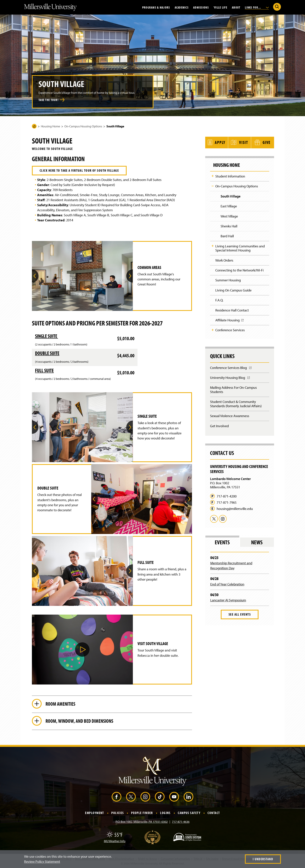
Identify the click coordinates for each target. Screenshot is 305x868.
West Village (229, 216)
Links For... (257, 7)
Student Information (230, 176)
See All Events (240, 614)
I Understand (263, 859)
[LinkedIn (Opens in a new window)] (188, 797)
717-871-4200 (227, 496)
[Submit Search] (277, 7)
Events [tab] (222, 542)
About (236, 7)
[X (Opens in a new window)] (131, 797)
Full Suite (44, 370)
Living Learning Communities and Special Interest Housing (240, 248)
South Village (231, 196)
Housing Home (50, 126)
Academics (182, 7)
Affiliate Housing (230, 321)
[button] (82, 650)
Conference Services (230, 330)
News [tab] (257, 542)
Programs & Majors (156, 7)
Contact (214, 813)
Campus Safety (189, 813)
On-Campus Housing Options (83, 126)
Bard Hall (227, 236)
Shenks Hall (229, 226)
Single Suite (46, 336)
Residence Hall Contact (232, 310)
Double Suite (47, 353)
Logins (165, 813)
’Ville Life (220, 7)
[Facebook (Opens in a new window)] (117, 797)
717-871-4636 (181, 822)
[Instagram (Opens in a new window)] (145, 797)
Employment (94, 813)
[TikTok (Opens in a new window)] (160, 797)
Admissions (201, 7)
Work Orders (224, 260)
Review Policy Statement (42, 861)
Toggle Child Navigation (213, 176)
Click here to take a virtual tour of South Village (79, 170)
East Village (229, 206)
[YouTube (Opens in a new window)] (174, 797)
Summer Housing (228, 280)
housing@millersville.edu (235, 509)
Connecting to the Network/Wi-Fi (239, 270)
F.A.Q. (219, 300)
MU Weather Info (115, 841)
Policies (118, 813)
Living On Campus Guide (233, 290)
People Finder (142, 813)
